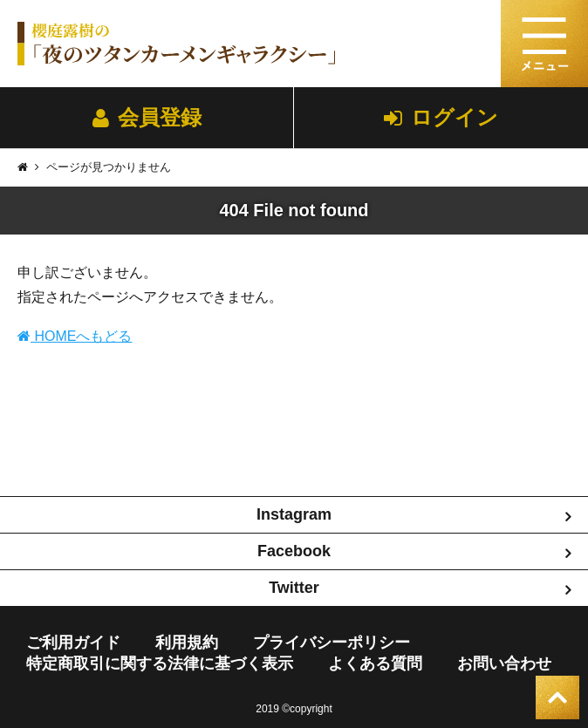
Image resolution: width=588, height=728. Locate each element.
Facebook (294, 551)
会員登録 (147, 117)
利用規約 (187, 643)
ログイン (441, 117)
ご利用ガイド (73, 643)
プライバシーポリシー (332, 643)
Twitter (294, 588)
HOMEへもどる (75, 336)
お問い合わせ (504, 663)
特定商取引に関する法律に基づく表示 (160, 663)
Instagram (294, 514)
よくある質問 (375, 663)
